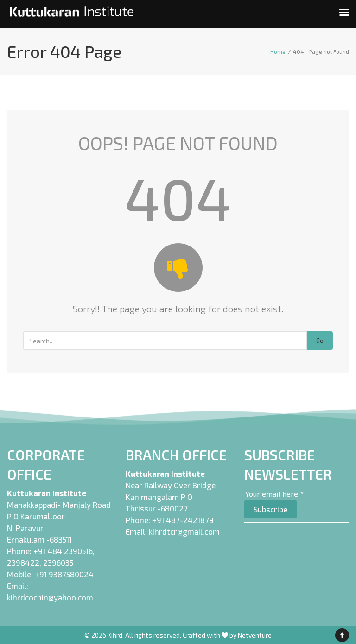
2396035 (58, 562)
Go (320, 341)
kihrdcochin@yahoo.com (50, 597)
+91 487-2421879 (183, 520)
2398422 (23, 562)
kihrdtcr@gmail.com (184, 531)
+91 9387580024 (64, 574)
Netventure (255, 635)
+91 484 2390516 (63, 551)
